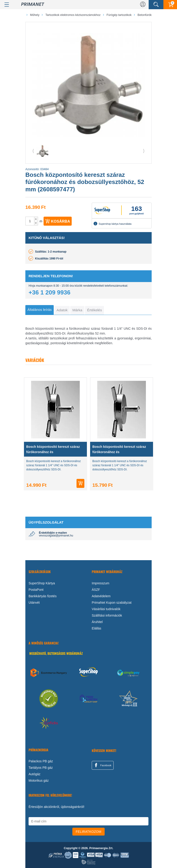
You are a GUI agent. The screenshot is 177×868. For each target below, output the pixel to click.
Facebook (102, 765)
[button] (36, 219)
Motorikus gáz (39, 781)
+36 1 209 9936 (49, 292)
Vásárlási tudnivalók (106, 609)
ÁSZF (96, 590)
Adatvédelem (101, 596)
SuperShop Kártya (42, 583)
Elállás (96, 628)
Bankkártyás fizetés (43, 596)
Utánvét (34, 603)
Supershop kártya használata (112, 224)
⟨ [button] (33, 151)
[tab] (40, 310)
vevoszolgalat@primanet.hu (56, 536)
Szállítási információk (107, 615)
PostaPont (36, 590)
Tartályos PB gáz (41, 768)
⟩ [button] (144, 151)
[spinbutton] (30, 221)
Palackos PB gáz (41, 761)
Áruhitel (97, 622)
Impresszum (100, 583)
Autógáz (34, 774)
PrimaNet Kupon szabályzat (112, 603)
